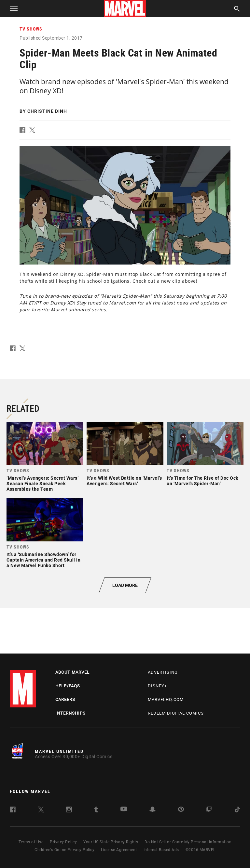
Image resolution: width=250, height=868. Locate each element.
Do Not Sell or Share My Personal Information (188, 842)
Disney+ (157, 686)
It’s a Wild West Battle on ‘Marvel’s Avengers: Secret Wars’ (124, 481)
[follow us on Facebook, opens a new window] (13, 811)
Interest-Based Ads (161, 850)
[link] (45, 458)
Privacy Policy (63, 842)
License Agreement (119, 850)
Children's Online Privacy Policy (64, 850)
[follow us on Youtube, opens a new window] (124, 810)
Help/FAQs (68, 686)
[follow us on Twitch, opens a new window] (209, 811)
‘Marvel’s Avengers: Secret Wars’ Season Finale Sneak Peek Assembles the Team (42, 484)
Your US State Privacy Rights (111, 842)
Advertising (163, 672)
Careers (65, 700)
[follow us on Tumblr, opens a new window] (96, 811)
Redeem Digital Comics (176, 713)
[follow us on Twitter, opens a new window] (41, 811)
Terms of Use (31, 842)
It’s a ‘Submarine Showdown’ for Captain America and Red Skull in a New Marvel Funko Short (43, 560)
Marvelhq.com (166, 700)
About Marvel (72, 672)
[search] (237, 10)
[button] (11, 8)
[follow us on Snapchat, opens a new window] (153, 810)
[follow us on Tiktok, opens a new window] (237, 811)
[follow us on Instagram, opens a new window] (69, 811)
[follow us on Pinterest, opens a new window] (181, 810)
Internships (70, 713)
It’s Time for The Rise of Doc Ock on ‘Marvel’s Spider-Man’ (202, 481)
